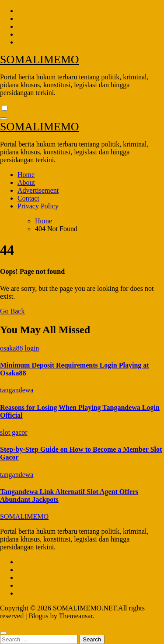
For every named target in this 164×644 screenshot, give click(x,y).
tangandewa (17, 390)
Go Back (12, 311)
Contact (28, 198)
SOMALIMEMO (40, 60)
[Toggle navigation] (3, 119)
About (26, 182)
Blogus (38, 616)
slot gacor (14, 432)
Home (26, 175)
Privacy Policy (38, 206)
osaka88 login (19, 348)
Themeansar (75, 616)
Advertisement (38, 190)
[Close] (3, 633)
